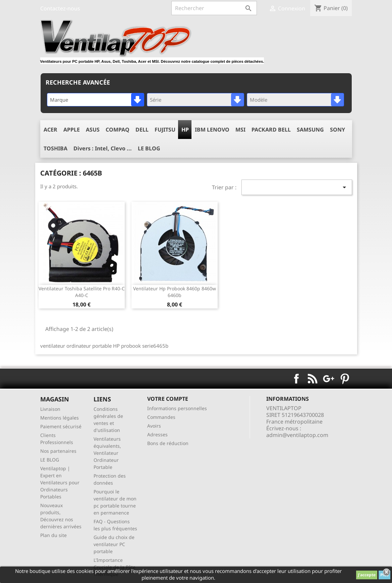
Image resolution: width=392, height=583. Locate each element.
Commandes (161, 417)
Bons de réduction (168, 443)
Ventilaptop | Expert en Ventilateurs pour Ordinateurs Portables (60, 482)
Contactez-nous (60, 8)
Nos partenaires (58, 451)
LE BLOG (50, 460)
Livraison (50, 409)
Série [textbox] (156, 100)
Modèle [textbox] (259, 100)
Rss (313, 379)
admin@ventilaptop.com (297, 435)
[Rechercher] (214, 8)
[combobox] (96, 100)
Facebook (296, 379)
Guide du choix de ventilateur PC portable (114, 544)
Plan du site (53, 535)
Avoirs (154, 426)
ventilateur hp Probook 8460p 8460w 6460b (175, 292)
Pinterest (345, 379)
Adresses (157, 434)
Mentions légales (60, 418)
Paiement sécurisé (61, 426)
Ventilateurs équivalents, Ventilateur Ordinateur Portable (107, 453)
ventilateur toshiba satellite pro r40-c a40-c (82, 292)
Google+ (329, 379)
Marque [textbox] (59, 100)
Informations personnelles (177, 408)
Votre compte (168, 399)
